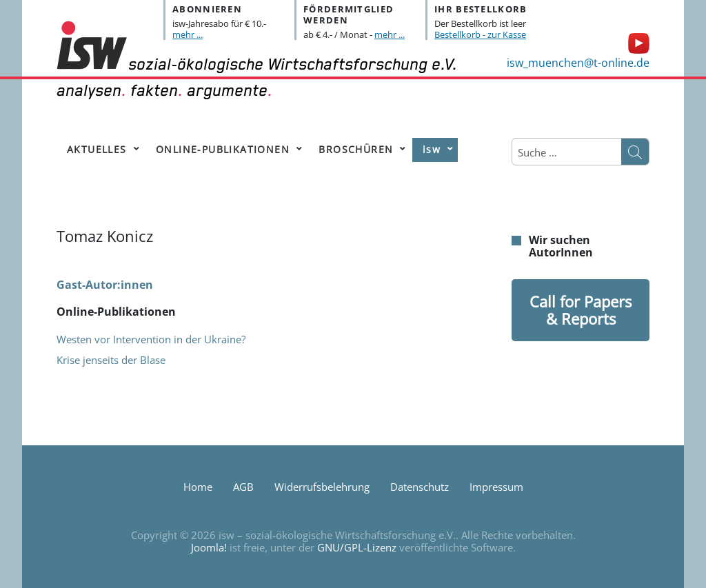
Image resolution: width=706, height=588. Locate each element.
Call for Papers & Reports (581, 310)
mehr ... (188, 34)
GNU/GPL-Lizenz (357, 547)
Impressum (496, 487)
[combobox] (567, 152)
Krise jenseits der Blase (111, 360)
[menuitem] (100, 150)
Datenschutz (420, 487)
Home (198, 487)
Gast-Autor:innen (105, 285)
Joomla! (209, 547)
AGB (243, 487)
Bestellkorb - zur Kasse (480, 34)
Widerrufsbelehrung (322, 487)
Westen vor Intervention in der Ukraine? (151, 339)
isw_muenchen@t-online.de (578, 63)
